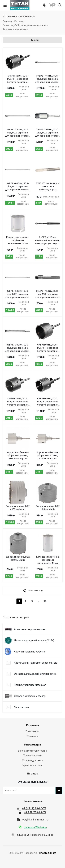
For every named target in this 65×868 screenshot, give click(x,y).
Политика (32, 736)
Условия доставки (32, 760)
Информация (33, 745)
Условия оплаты (33, 756)
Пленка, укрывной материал (30, 685)
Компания (32, 725)
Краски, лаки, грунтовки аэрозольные (36, 663)
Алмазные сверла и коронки (30, 629)
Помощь (32, 774)
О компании (33, 731)
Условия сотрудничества (32, 751)
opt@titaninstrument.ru (35, 820)
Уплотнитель (21, 707)
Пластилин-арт (48, 853)
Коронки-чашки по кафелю (29, 652)
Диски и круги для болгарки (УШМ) (34, 641)
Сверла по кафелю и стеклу (30, 696)
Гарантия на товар (33, 765)
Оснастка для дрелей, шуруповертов (35, 674)
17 (45, 601)
